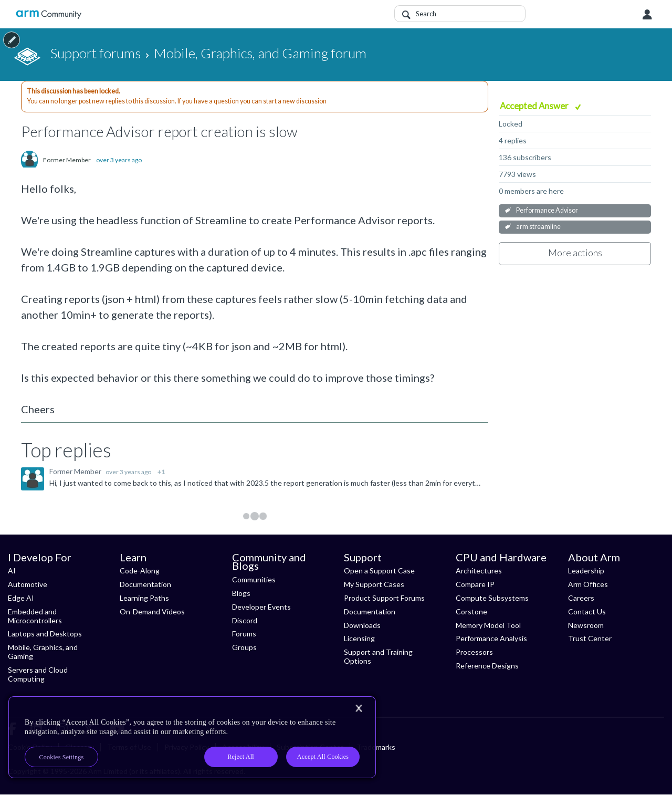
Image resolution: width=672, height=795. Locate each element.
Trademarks (376, 747)
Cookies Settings (62, 757)
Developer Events (261, 607)
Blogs (241, 593)
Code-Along (140, 571)
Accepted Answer (535, 106)
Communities (254, 579)
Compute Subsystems (492, 598)
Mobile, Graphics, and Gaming (43, 652)
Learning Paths (144, 598)
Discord (245, 620)
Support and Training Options (378, 656)
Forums (244, 634)
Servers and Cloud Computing (38, 674)
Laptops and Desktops (45, 634)
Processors (474, 652)
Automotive (28, 584)
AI (12, 571)
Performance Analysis (491, 638)
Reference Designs (487, 666)
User (647, 15)
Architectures (479, 571)
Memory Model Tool (488, 625)
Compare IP (475, 584)
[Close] (359, 708)
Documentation (145, 584)
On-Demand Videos (152, 611)
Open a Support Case (379, 571)
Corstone (471, 611)
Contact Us (587, 611)
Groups (244, 647)
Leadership (586, 571)
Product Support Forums (384, 598)
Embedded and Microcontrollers (35, 616)
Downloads (362, 625)
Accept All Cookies (323, 757)
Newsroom (586, 625)
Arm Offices (588, 584)
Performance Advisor (547, 210)
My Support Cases (374, 584)
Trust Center (590, 638)
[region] (192, 737)
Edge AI (21, 598)
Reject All (241, 757)
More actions (575, 253)
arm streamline (538, 227)
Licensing (359, 638)
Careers (581, 598)
